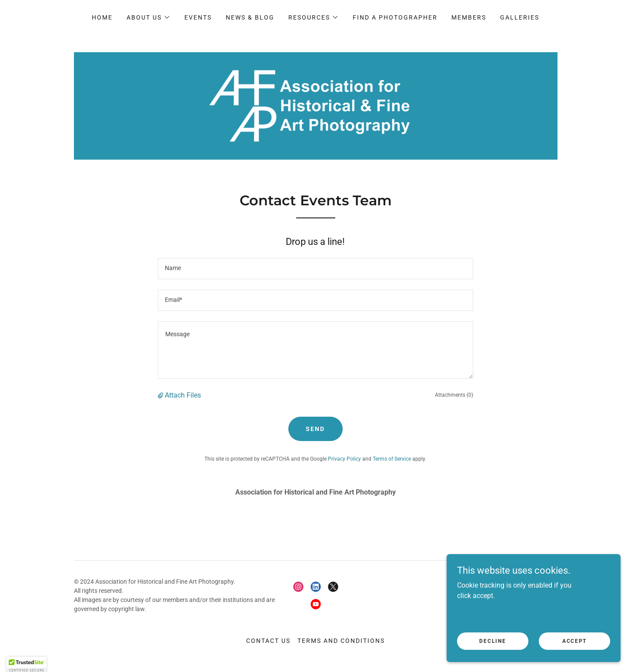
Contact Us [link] (268, 641)
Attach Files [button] (183, 395)
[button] (149, 17)
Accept (574, 659)
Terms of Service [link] (392, 459)
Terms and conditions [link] (341, 641)
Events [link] (198, 17)
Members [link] (469, 17)
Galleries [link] (520, 17)
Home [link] (102, 17)
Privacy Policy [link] (344, 459)
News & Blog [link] (250, 17)
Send (315, 429)
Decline (492, 659)
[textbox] (315, 269)
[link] (315, 105)
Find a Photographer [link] (395, 17)
